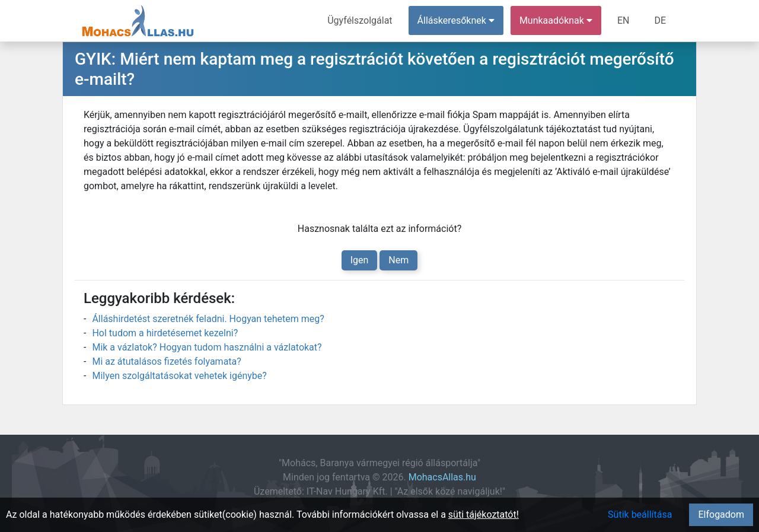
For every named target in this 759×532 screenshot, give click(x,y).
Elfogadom (721, 515)
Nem (398, 260)
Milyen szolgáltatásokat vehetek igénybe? (179, 376)
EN (624, 20)
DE (660, 20)
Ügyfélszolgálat (360, 20)
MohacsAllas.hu (442, 477)
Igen (360, 260)
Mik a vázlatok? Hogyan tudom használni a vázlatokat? (207, 347)
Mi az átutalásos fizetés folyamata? (166, 361)
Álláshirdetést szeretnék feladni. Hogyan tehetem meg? (208, 319)
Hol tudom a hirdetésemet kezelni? (165, 333)
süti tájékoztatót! (484, 515)
